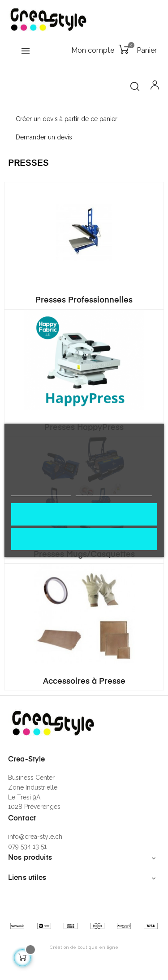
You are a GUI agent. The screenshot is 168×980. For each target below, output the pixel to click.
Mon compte (93, 50)
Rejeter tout (84, 539)
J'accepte (84, 514)
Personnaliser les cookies (114, 492)
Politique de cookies (41, 492)
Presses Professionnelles (84, 300)
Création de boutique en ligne (84, 947)
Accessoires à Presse (84, 681)
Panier (147, 50)
